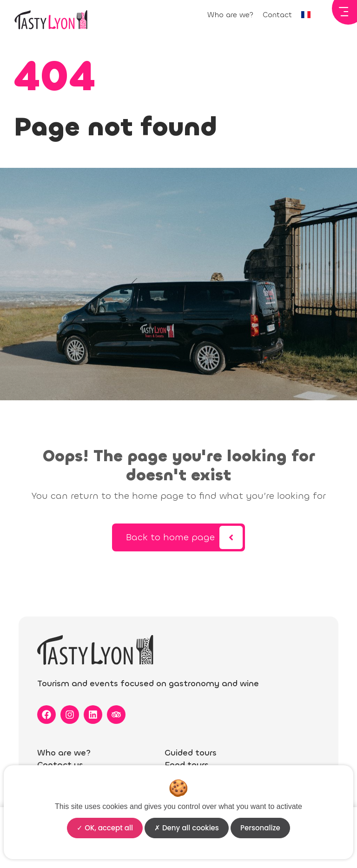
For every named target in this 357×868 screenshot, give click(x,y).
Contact (277, 15)
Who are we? (230, 15)
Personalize (260, 828)
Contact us (60, 765)
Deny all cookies (187, 828)
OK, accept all (105, 828)
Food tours (187, 765)
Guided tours (191, 753)
